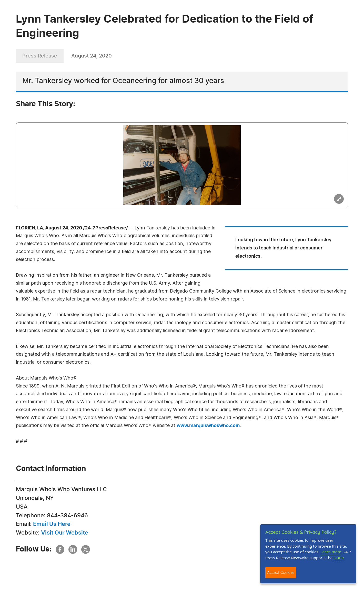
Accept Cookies (281, 572)
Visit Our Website (65, 533)
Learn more (331, 552)
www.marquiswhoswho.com (208, 426)
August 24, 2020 (92, 56)
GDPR (339, 558)
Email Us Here (52, 524)
